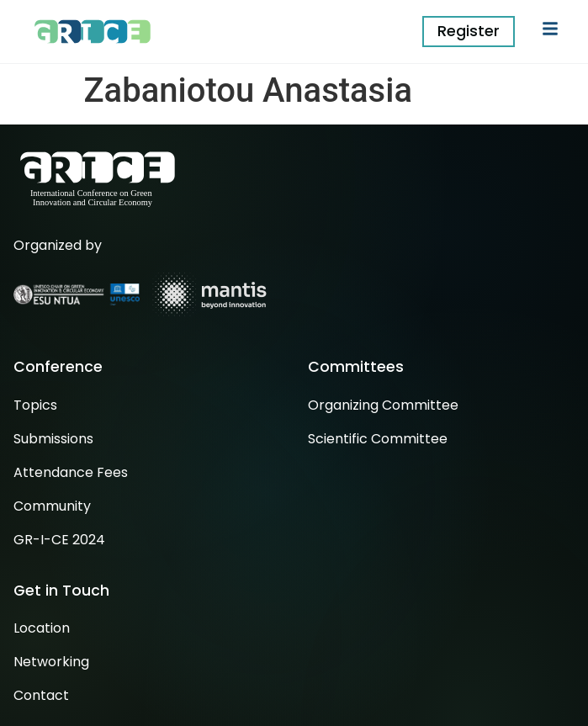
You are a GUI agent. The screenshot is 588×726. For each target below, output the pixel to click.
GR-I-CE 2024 (59, 540)
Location (42, 628)
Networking (51, 662)
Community (52, 506)
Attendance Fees (71, 472)
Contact (41, 695)
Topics (35, 405)
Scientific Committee (378, 439)
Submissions (53, 439)
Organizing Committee (383, 405)
